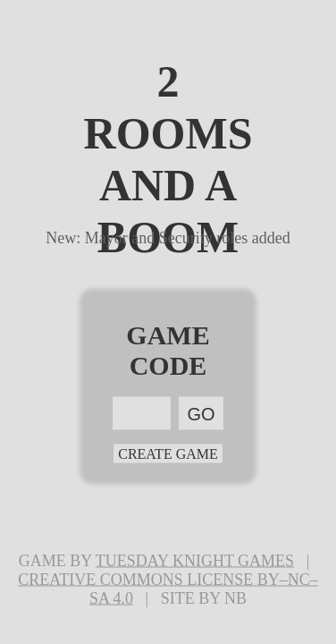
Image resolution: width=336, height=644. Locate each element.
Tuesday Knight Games (195, 561)
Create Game (168, 454)
